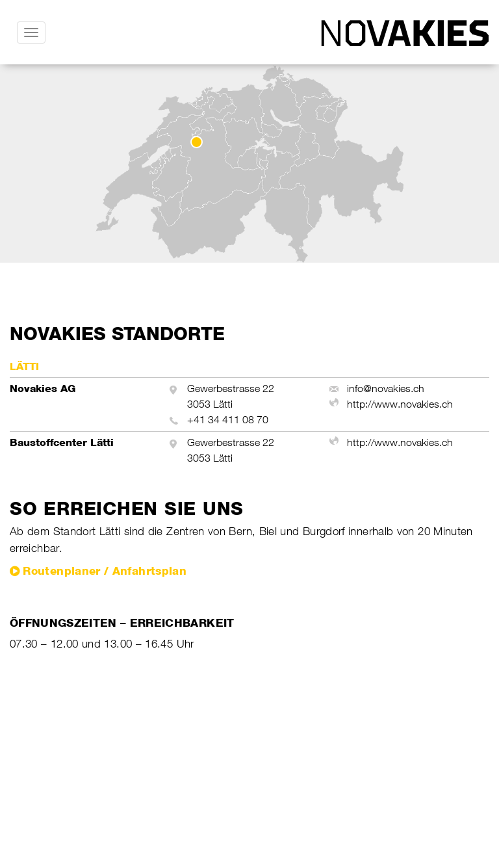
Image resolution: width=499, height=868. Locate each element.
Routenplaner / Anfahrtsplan (105, 571)
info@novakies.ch (386, 388)
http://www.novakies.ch (400, 404)
